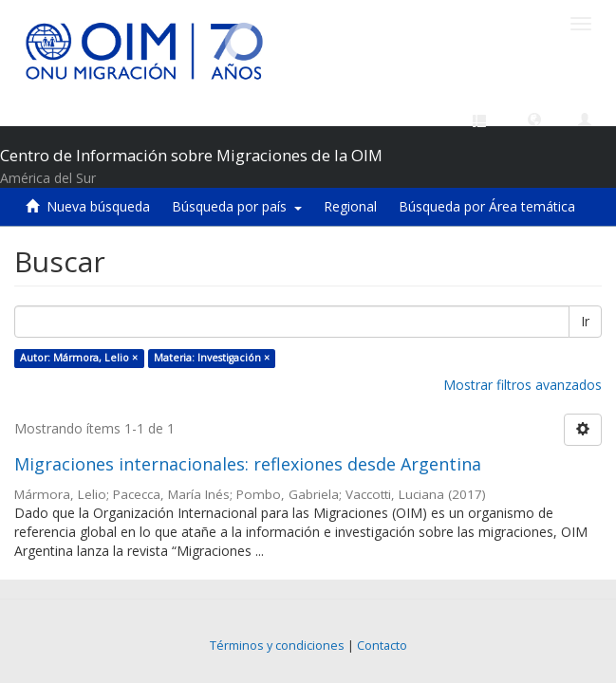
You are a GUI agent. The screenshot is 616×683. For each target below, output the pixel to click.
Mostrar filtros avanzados (523, 385)
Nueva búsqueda (98, 206)
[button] (534, 119)
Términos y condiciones (277, 646)
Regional (350, 206)
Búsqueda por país (237, 206)
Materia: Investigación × (212, 358)
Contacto (382, 646)
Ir (585, 321)
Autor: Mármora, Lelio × (79, 358)
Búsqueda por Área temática (487, 206)
